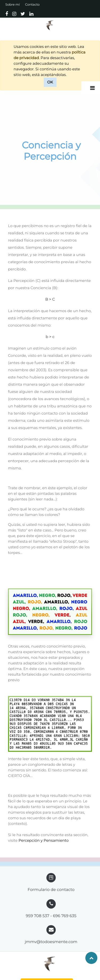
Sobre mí (13, 5)
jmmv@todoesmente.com (51, 942)
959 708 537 (38, 916)
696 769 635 (65, 916)
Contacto (32, 5)
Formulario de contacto (51, 889)
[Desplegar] (92, 88)
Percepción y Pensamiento (43, 840)
